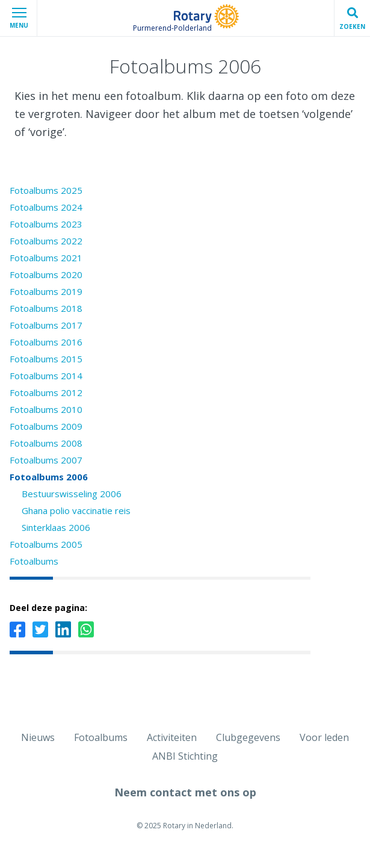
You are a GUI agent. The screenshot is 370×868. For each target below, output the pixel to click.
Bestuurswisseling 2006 (72, 494)
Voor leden (324, 737)
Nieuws (38, 737)
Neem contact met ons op (185, 792)
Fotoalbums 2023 (46, 224)
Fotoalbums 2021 (46, 258)
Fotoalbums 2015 (46, 359)
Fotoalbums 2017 (46, 325)
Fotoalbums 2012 (46, 392)
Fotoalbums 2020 (46, 274)
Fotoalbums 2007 (46, 460)
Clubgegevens (248, 737)
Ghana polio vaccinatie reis (76, 510)
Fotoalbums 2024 (46, 207)
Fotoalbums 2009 (46, 426)
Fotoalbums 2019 (46, 291)
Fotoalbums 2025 (46, 190)
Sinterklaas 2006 (56, 527)
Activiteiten (172, 737)
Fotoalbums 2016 (46, 342)
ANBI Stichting (185, 756)
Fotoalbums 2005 (46, 544)
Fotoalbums (34, 561)
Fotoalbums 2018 (46, 308)
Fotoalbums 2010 (46, 409)
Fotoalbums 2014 (46, 376)
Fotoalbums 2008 (46, 443)
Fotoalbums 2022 (46, 241)
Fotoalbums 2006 (49, 477)
